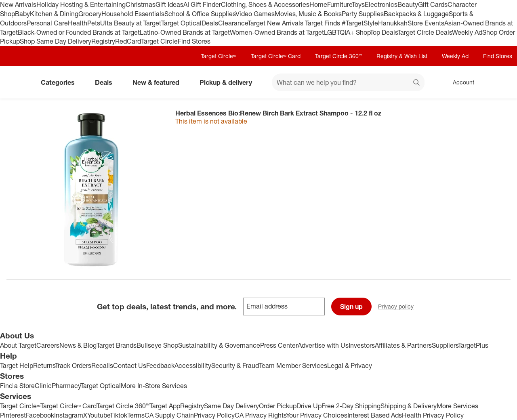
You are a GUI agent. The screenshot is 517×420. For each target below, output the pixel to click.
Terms (136, 415)
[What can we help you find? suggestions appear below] (348, 82)
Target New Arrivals (276, 23)
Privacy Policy (214, 415)
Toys (358, 4)
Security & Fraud (235, 365)
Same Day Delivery (231, 406)
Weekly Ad (467, 32)
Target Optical (181, 23)
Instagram (69, 415)
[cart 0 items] (500, 82)
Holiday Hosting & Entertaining (81, 4)
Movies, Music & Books (308, 14)
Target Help (17, 365)
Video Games (255, 14)
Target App (165, 406)
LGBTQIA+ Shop (347, 32)
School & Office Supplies (200, 14)
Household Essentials (133, 14)
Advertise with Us (323, 345)
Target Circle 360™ (338, 56)
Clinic (43, 386)
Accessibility (193, 365)
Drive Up (309, 406)
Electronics (381, 4)
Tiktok (119, 415)
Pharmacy (66, 386)
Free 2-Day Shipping (351, 406)
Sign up (351, 307)
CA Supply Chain (169, 415)
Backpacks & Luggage (416, 14)
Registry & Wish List (402, 56)
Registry (103, 41)
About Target (18, 345)
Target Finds (323, 23)
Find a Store (17, 386)
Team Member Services (293, 365)
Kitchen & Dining (54, 14)
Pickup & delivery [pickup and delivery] (229, 82)
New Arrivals (18, 4)
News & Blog (78, 345)
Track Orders (73, 365)
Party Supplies (363, 14)
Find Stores (194, 41)
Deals (210, 23)
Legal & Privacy (350, 365)
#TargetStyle (360, 23)
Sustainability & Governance (219, 345)
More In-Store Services (154, 386)
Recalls (102, 365)
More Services (457, 406)
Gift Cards (433, 4)
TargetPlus (473, 345)
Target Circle (159, 41)
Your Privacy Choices (317, 415)
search (417, 83)
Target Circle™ (219, 56)
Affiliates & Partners (403, 345)
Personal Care (47, 23)
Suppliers (445, 345)
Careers (48, 345)
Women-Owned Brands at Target (277, 32)
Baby (22, 14)
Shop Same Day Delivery (56, 41)
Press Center (279, 345)
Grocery (90, 14)
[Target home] (18, 82)
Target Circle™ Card (276, 56)
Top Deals (384, 32)
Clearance (233, 23)
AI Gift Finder (202, 4)
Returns (44, 365)
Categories (61, 82)
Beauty (408, 4)
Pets (94, 23)
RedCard (128, 41)
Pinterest (13, 415)
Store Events (426, 23)
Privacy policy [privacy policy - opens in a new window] (399, 307)
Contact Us (130, 365)
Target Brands (117, 345)
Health (78, 23)
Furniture (339, 4)
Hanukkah (393, 23)
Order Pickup (278, 406)
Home (318, 4)
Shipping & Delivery (409, 406)
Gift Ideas (169, 4)
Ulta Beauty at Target (131, 23)
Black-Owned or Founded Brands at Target (79, 32)
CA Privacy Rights (260, 415)
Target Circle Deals (425, 32)
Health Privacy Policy (433, 415)
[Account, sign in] (459, 82)
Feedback (160, 365)
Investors (362, 345)
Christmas (141, 4)
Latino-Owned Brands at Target (185, 32)
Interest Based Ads (375, 415)
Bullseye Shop (157, 345)
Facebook (40, 415)
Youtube (99, 415)
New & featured (159, 82)
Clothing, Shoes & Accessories (265, 4)
